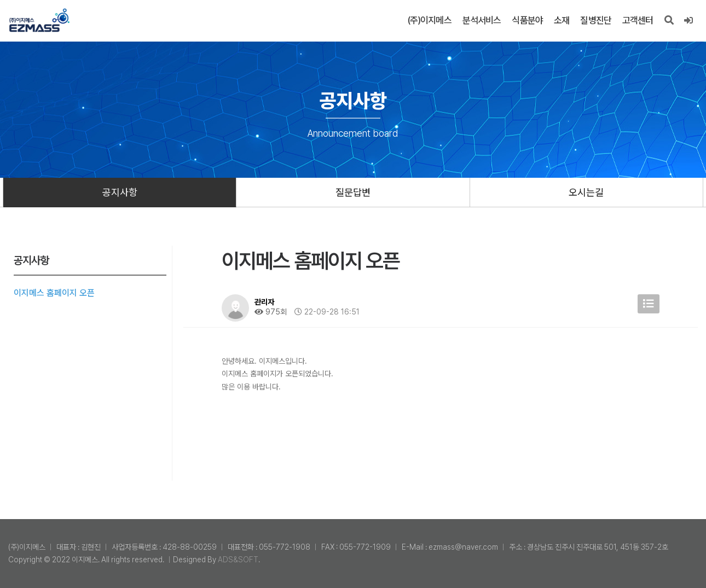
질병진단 (596, 20)
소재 (562, 20)
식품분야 (527, 20)
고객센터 (638, 20)
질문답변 (353, 192)
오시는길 (586, 192)
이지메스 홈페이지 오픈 (54, 293)
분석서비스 (482, 20)
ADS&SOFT (238, 560)
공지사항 (120, 192)
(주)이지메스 (429, 20)
